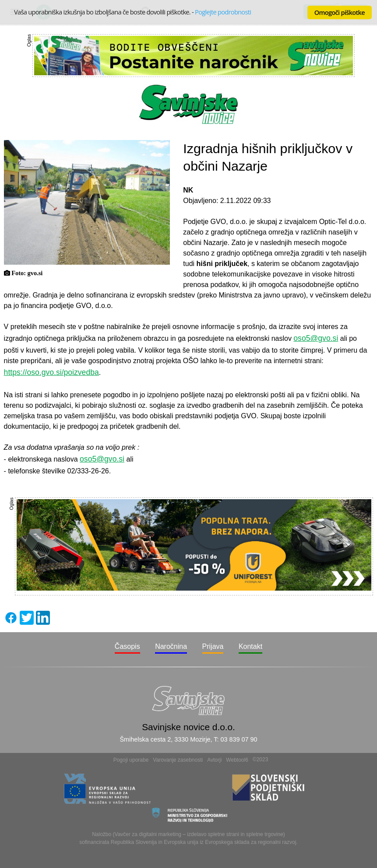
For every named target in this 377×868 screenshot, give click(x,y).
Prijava (213, 646)
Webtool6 (237, 760)
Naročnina (171, 646)
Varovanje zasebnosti (178, 760)
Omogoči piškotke (340, 12)
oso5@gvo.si (316, 338)
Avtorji (214, 760)
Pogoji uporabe (131, 760)
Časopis (127, 646)
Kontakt (250, 646)
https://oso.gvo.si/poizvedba (51, 372)
